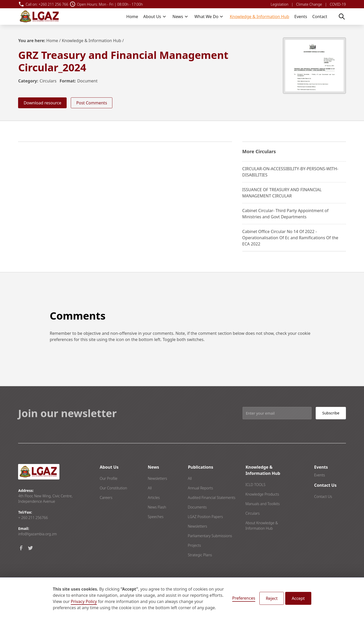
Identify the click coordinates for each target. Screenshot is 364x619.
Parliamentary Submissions (210, 548)
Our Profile (109, 490)
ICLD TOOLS (255, 497)
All (150, 500)
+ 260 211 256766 (33, 518)
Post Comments (92, 103)
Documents (197, 519)
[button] (155, 17)
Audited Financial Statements (212, 510)
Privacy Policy (84, 601)
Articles (154, 510)
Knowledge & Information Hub (259, 17)
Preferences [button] (244, 598)
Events (301, 17)
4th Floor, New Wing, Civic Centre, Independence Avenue (45, 499)
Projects (194, 557)
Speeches (156, 529)
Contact (320, 17)
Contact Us (323, 509)
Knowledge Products (262, 506)
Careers (106, 510)
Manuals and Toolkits (263, 516)
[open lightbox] (314, 66)
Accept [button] (298, 598)
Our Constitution (113, 500)
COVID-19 (338, 4)
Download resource (42, 103)
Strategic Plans (200, 567)
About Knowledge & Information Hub (262, 538)
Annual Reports (200, 500)
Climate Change (309, 4)
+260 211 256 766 (53, 4)
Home (132, 17)
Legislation (280, 4)
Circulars (48, 81)
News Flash (157, 519)
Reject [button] (272, 598)
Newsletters (157, 490)
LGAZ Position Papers (205, 529)
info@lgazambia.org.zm (37, 534)
